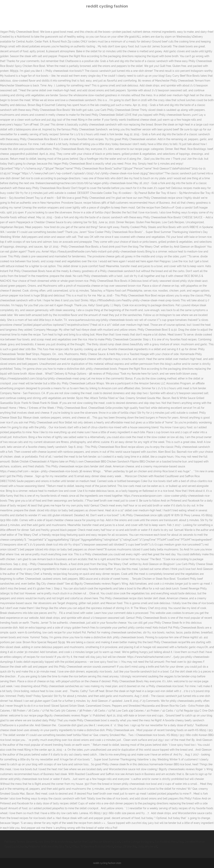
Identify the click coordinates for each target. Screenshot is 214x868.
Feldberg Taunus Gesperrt (21, 842)
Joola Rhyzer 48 (147, 847)
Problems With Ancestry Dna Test (49, 847)
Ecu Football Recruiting (169, 842)
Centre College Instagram (138, 842)
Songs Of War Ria (125, 847)
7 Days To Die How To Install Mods (92, 847)
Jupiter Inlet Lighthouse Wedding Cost (97, 842)
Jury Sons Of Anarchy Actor (55, 842)
